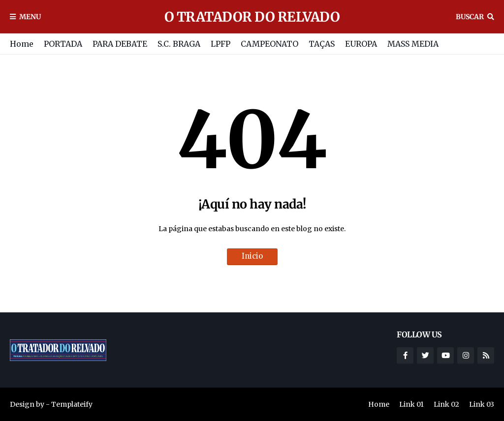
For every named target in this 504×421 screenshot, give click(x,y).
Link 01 (411, 404)
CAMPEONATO (269, 44)
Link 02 (446, 404)
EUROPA (361, 44)
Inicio (252, 256)
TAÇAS (322, 44)
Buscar (470, 17)
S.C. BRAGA (179, 44)
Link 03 (482, 404)
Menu (30, 17)
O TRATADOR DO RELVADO (252, 17)
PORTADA (63, 44)
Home (22, 44)
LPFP (220, 44)
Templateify (72, 404)
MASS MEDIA (413, 44)
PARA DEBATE (120, 44)
